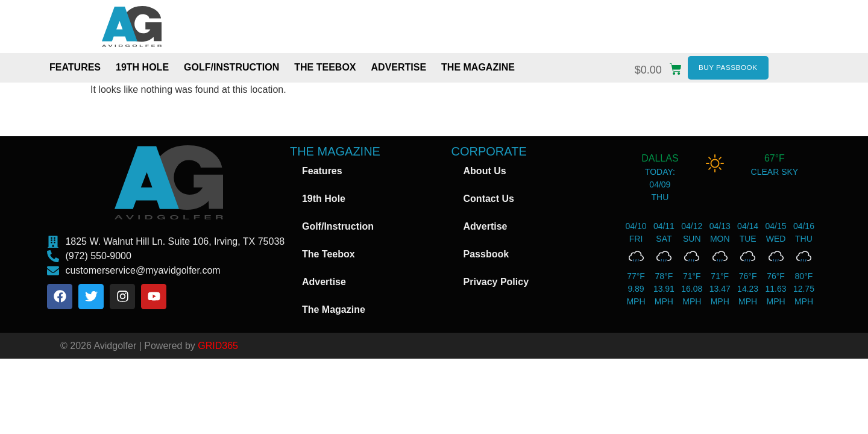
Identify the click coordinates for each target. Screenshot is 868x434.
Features (75, 69)
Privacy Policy (496, 285)
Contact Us (489, 202)
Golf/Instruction (231, 69)
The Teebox (325, 69)
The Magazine (478, 69)
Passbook (486, 257)
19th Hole (142, 69)
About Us (485, 174)
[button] (661, 67)
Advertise (399, 69)
